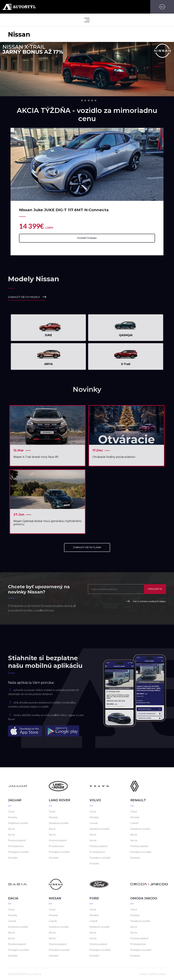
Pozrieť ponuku (87, 238)
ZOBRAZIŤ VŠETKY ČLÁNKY (87, 547)
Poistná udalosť (17, 840)
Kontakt (13, 858)
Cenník (94, 823)
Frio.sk (38, 974)
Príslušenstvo (16, 846)
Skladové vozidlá (18, 823)
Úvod (11, 811)
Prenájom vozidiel (18, 852)
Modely (13, 817)
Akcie (11, 829)
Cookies (162, 974)
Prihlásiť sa (155, 589)
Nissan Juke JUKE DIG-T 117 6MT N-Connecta (64, 210)
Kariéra (143, 974)
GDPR (152, 974)
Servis (11, 834)
